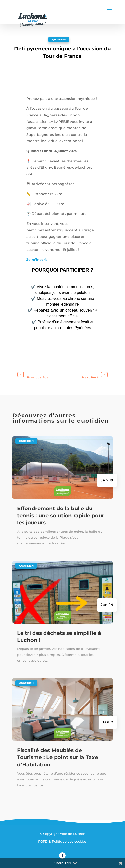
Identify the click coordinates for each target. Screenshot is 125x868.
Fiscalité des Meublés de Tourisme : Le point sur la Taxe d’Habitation (58, 757)
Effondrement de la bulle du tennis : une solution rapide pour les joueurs (61, 516)
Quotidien (59, 40)
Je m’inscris (37, 260)
